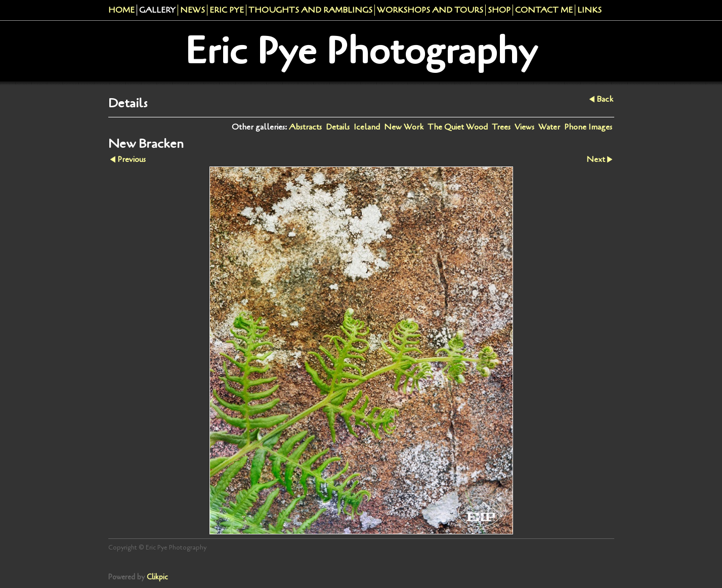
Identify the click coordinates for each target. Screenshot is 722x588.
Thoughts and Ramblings (310, 10)
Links (589, 10)
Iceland (367, 127)
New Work (404, 127)
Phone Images (588, 127)
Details (338, 127)
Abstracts (305, 127)
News (193, 10)
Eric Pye (227, 10)
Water (549, 127)
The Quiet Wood (458, 127)
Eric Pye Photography (361, 51)
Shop (499, 10)
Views (524, 127)
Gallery (157, 10)
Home (121, 10)
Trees (501, 127)
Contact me (544, 10)
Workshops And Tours (430, 10)
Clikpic (157, 577)
